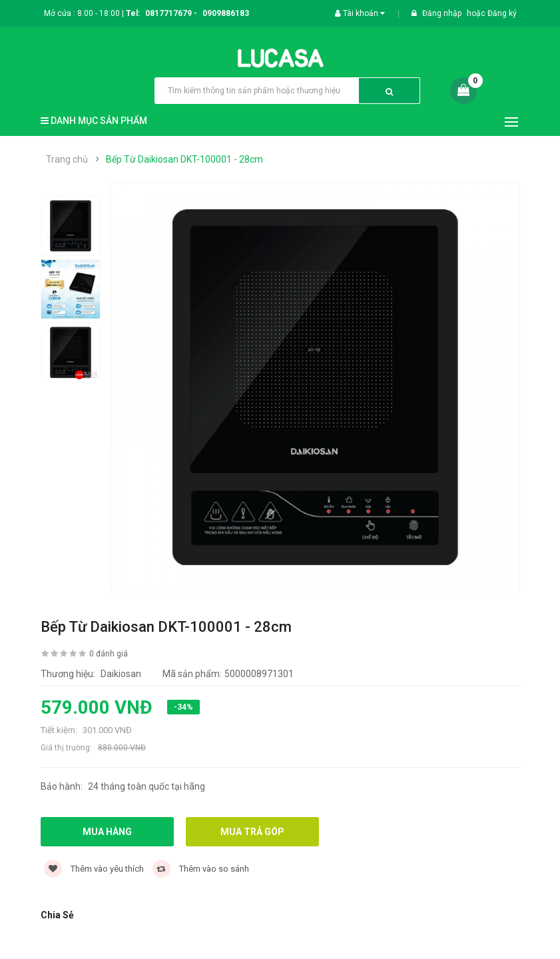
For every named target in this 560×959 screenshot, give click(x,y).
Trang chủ (67, 159)
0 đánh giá (109, 654)
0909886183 (226, 13)
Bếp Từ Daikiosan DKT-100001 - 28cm (184, 159)
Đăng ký (502, 13)
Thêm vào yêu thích (94, 869)
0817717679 (168, 13)
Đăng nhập (443, 13)
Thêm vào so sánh (201, 869)
